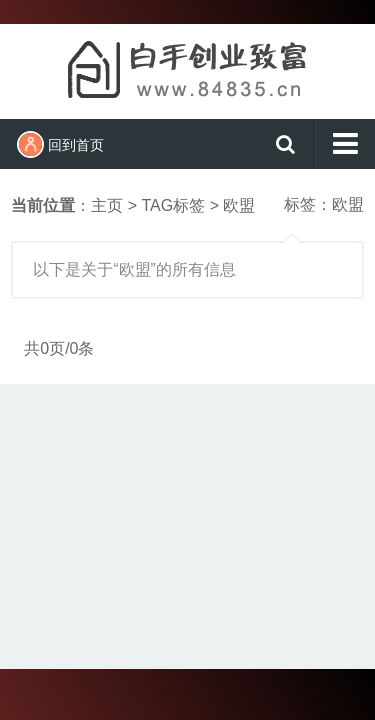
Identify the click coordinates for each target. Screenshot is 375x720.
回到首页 (60, 144)
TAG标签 (173, 205)
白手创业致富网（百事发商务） (188, 69)
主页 (107, 205)
